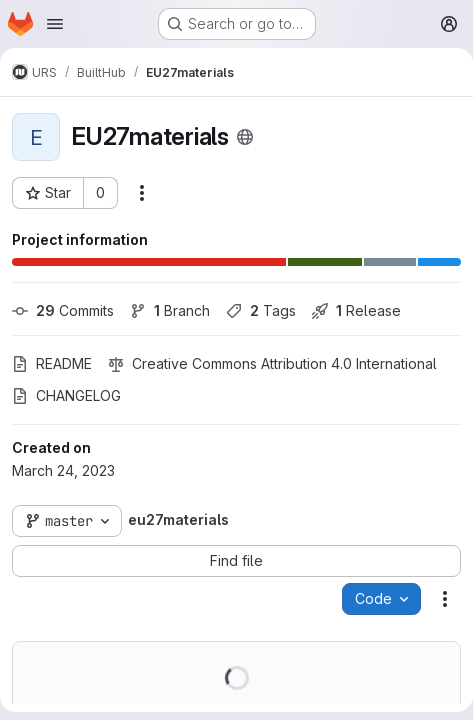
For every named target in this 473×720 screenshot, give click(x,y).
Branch (170, 310)
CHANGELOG (66, 395)
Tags (261, 310)
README (52, 363)
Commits (63, 310)
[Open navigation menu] (55, 24)
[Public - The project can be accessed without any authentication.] (245, 137)
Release (356, 310)
